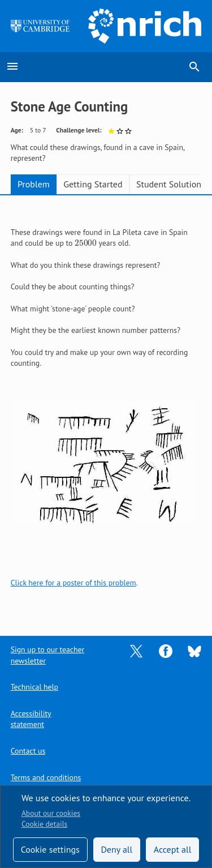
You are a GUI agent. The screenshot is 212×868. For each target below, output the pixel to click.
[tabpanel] (106, 408)
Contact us (28, 751)
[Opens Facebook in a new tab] (166, 651)
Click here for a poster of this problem (73, 583)
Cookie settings (50, 849)
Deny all (116, 849)
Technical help (34, 687)
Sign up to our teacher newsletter (47, 655)
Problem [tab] (34, 184)
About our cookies (51, 813)
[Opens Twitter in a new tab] (136, 651)
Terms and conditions (46, 777)
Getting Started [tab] (93, 184)
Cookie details (44, 824)
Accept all (173, 849)
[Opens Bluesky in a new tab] (194, 651)
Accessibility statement (31, 719)
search (194, 67)
